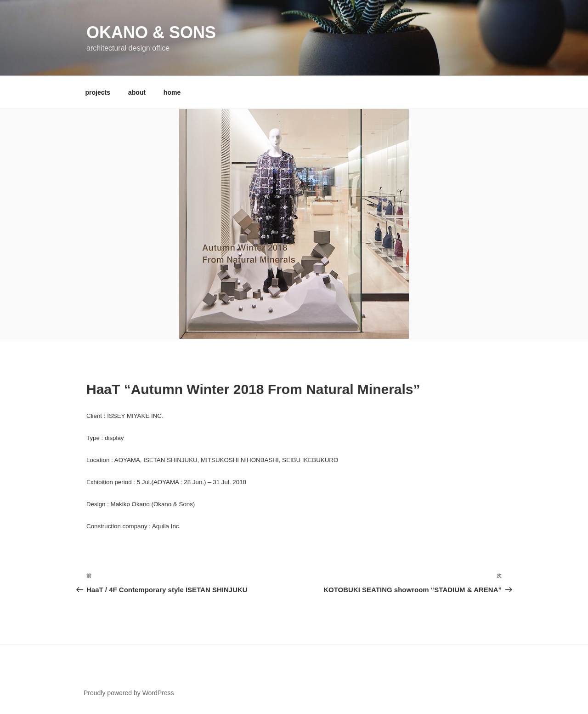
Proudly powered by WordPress (129, 693)
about (137, 92)
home (172, 92)
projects (98, 92)
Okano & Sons (151, 32)
